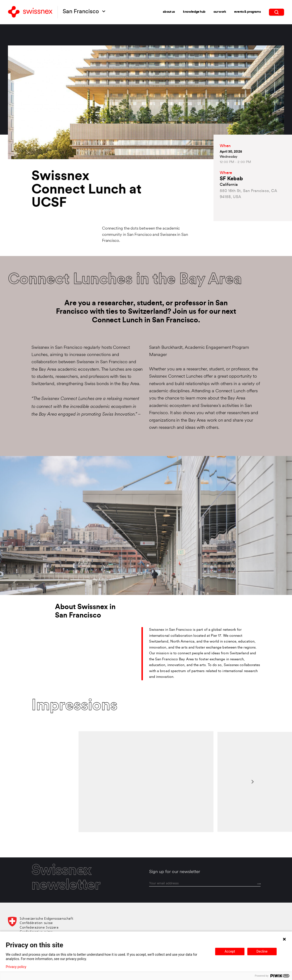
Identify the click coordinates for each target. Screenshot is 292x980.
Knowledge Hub (194, 12)
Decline (262, 951)
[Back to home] (30, 12)
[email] (205, 884)
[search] (277, 12)
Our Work (220, 12)
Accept (230, 951)
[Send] (259, 884)
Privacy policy (16, 967)
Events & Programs (247, 12)
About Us (169, 12)
